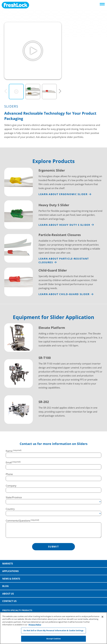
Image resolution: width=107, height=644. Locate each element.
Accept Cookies (53, 639)
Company (11, 486)
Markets (8, 564)
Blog (5, 586)
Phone (9, 474)
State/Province (14, 497)
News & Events (11, 579)
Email (9, 462)
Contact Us (9, 601)
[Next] (60, 91)
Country (10, 509)
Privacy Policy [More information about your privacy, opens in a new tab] (35, 625)
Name (9, 451)
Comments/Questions (18, 521)
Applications (10, 571)
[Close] (102, 617)
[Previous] (6, 91)
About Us (8, 594)
